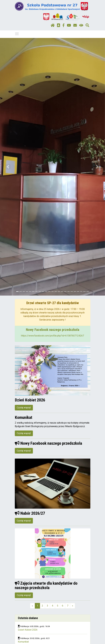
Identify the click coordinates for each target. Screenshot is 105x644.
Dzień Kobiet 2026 (28, 630)
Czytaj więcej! (24, 408)
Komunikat (23, 642)
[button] (8, 167)
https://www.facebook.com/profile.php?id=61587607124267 (52, 336)
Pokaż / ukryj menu (17, 33)
